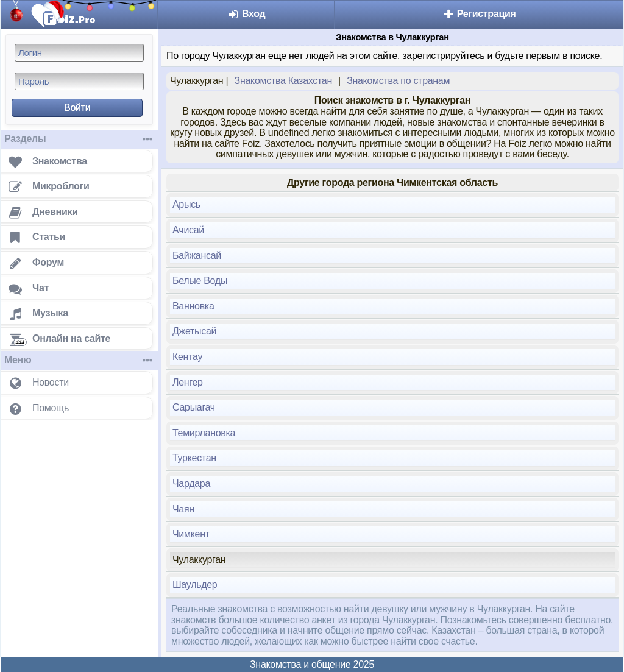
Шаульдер (195, 585)
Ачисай (188, 230)
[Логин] (79, 53)
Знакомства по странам (398, 81)
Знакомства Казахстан (283, 81)
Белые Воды (200, 281)
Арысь (186, 204)
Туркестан (194, 458)
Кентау (187, 357)
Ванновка (193, 306)
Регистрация (479, 14)
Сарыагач (194, 407)
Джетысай (194, 331)
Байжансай (197, 256)
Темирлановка (204, 433)
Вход (246, 14)
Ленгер (188, 382)
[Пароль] (79, 81)
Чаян (183, 509)
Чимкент (191, 534)
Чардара (191, 483)
